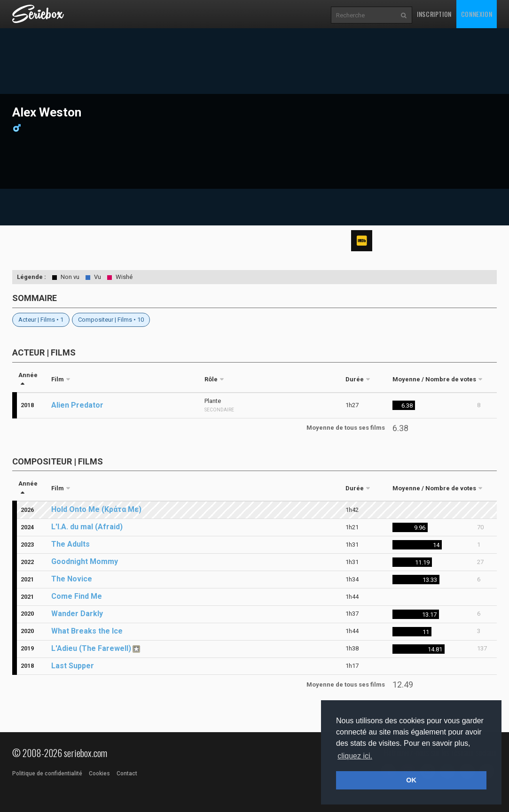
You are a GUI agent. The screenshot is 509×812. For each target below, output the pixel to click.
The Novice (72, 579)
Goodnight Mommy (85, 561)
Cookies (99, 773)
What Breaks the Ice (87, 631)
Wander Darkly (77, 614)
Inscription (434, 14)
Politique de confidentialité (47, 773)
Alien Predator (77, 405)
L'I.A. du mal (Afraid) (87, 527)
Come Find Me (77, 596)
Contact (127, 773)
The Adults (70, 544)
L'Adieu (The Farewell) (91, 648)
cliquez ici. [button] (355, 756)
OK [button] (411, 780)
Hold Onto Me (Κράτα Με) (96, 509)
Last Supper (73, 666)
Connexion (477, 14)
